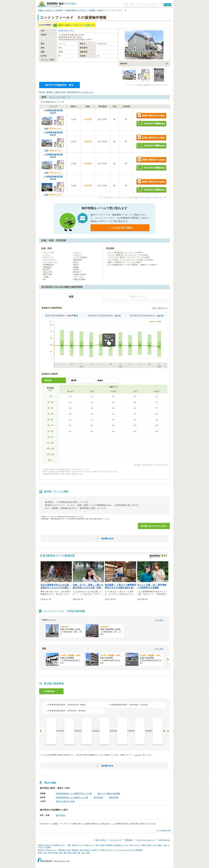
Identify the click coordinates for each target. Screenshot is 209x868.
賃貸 (88, 25)
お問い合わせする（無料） (151, 116)
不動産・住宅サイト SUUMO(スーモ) (51, 845)
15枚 (46, 173)
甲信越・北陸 (57, 853)
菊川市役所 (61, 815)
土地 (165, 845)
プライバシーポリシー (146, 840)
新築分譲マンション (121, 845)
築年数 (74, 380)
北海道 (40, 853)
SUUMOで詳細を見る (151, 123)
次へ (168, 731)
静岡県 (93, 10)
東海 (65, 853)
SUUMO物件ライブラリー (76, 10)
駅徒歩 (100, 380)
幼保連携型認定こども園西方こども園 (72, 797)
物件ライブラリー (108, 850)
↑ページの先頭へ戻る (164, 830)
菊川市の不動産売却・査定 (60, 85)
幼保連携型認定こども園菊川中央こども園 (74, 794)
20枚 (46, 128)
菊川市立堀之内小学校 (65, 801)
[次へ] (168, 659)
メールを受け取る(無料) (120, 228)
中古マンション (135, 845)
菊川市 (101, 10)
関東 (50, 853)
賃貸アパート (89, 845)
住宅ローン (96, 850)
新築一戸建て (147, 845)
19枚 (46, 151)
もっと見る (159, 620)
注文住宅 (41, 850)
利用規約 (129, 840)
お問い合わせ (164, 840)
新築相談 (75, 850)
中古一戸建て (157, 845)
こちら (136, 755)
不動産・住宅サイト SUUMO (50, 10)
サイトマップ (116, 840)
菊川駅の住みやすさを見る (154, 526)
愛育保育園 (114, 797)
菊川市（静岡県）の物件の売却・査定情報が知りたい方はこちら (67, 92)
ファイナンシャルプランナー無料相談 (129, 850)
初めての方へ (101, 840)
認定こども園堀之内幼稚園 (109, 794)
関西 (70, 853)
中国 (79, 853)
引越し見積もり (85, 850)
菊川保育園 (98, 797)
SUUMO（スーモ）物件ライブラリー (57, 4)
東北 (45, 853)
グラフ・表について (160, 308)
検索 (169, 5)
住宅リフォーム (51, 850)
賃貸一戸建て (100, 845)
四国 (74, 853)
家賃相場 (109, 845)
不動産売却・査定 (64, 850)
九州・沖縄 (85, 853)
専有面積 (48, 380)
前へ (41, 731)
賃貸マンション (78, 845)
